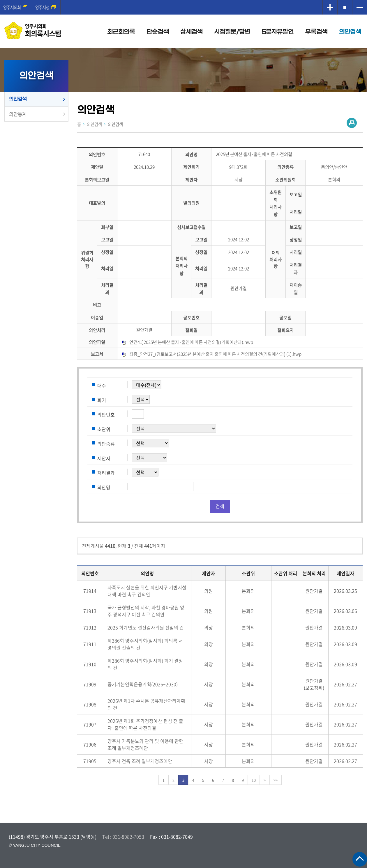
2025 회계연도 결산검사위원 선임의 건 (146, 627)
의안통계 (18, 114)
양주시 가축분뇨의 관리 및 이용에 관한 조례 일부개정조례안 (145, 744)
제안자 (191, 180)
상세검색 (191, 32)
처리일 (296, 212)
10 (254, 780)
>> (276, 780)
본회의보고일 (97, 180)
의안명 (191, 154)
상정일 (296, 240)
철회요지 (285, 330)
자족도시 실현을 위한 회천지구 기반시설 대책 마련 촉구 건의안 (147, 591)
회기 (102, 400)
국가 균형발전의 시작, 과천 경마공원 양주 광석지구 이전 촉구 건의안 (146, 611)
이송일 (97, 318)
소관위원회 (285, 180)
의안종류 (285, 167)
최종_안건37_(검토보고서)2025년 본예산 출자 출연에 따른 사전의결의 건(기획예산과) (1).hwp (215, 354)
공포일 (285, 318)
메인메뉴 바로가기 (183, 0)
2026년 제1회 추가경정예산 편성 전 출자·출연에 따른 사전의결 (145, 724)
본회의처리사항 (181, 266)
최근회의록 (121, 32)
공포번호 (191, 318)
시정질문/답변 (232, 32)
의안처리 (97, 330)
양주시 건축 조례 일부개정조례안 (140, 761)
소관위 (104, 429)
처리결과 (106, 472)
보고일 (296, 195)
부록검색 (316, 32)
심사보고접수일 (191, 227)
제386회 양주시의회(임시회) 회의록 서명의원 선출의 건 (145, 644)
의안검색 (350, 32)
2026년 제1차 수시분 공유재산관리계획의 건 (146, 704)
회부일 (107, 227)
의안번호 (97, 154)
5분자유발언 (278, 32)
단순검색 (158, 32)
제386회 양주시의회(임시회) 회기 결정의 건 (145, 664)
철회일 (191, 330)
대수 (102, 385)
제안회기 (191, 167)
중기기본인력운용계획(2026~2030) (143, 684)
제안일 (97, 167)
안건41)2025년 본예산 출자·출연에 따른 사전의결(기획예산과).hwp (191, 342)
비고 (97, 305)
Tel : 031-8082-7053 (123, 837)
